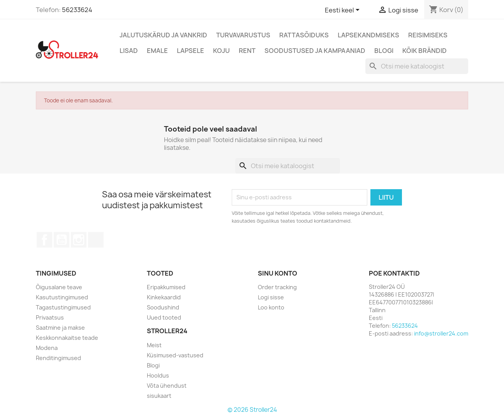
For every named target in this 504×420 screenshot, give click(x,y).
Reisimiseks (428, 35)
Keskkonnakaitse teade (67, 338)
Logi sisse (271, 297)
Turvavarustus (243, 35)
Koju (221, 51)
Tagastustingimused (63, 307)
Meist (154, 345)
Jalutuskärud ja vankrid (163, 35)
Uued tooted (164, 317)
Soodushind (163, 307)
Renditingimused (58, 358)
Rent (247, 51)
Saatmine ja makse (60, 328)
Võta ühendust (167, 386)
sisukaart (159, 396)
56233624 (77, 10)
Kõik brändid (425, 51)
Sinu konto (278, 273)
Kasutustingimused (62, 297)
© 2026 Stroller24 (252, 410)
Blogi (384, 51)
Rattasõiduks (304, 35)
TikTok (96, 240)
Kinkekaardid (164, 297)
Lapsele (190, 51)
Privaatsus (50, 317)
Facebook (44, 240)
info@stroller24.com (441, 333)
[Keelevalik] (344, 11)
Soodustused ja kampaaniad (315, 51)
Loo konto (271, 307)
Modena (47, 348)
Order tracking (277, 287)
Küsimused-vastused (175, 355)
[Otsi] (417, 66)
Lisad (129, 51)
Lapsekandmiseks (368, 35)
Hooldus (158, 375)
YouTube (62, 240)
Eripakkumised (166, 287)
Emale (157, 51)
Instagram (79, 240)
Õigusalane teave (59, 287)
